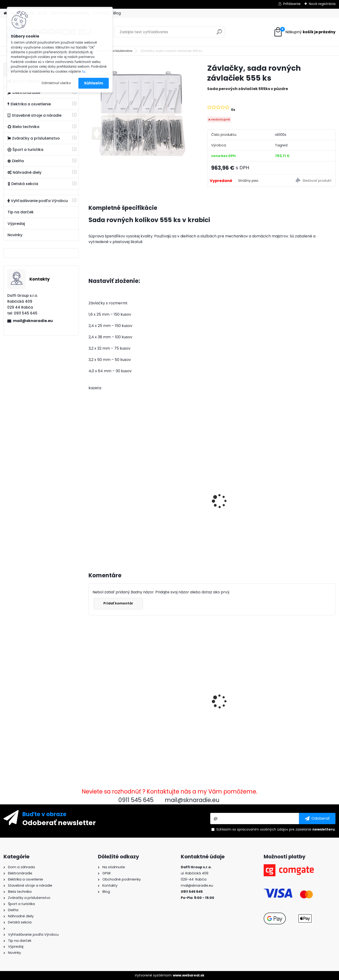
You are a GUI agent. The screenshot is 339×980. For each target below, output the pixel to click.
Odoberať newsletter (59, 823)
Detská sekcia (23, 184)
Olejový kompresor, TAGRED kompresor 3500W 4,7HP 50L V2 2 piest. (180, 504)
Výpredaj (16, 224)
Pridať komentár (118, 603)
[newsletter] (317, 819)
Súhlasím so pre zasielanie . (276, 829)
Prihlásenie (292, 4)
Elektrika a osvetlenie (29, 104)
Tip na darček (21, 212)
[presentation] (90, 496)
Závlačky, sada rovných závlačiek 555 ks (114, 700)
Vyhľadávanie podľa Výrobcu (38, 201)
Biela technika (23, 127)
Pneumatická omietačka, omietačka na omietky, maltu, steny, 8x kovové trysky (178, 697)
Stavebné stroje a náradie (34, 115)
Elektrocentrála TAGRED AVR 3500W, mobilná (243, 499)
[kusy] (101, 542)
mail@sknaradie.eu (33, 321)
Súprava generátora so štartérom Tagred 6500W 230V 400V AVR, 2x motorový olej (303, 504)
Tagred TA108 (292, 689)
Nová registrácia (322, 4)
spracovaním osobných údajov (263, 829)
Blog (117, 13)
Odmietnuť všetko (56, 83)
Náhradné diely (24, 172)
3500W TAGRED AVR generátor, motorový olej (114, 499)
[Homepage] (5, 13)
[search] (219, 34)
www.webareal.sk (189, 975)
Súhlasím (94, 83)
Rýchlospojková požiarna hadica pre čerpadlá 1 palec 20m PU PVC (242, 689)
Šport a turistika (25, 150)
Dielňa (16, 161)
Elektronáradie (24, 93)
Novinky (15, 235)
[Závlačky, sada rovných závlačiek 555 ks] (140, 115)
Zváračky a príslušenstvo (34, 138)
